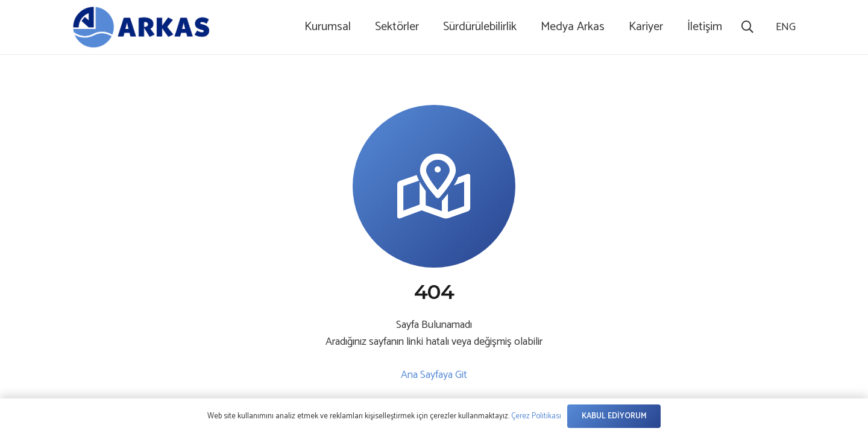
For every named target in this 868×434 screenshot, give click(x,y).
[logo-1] (141, 27)
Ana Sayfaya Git (434, 375)
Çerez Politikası (536, 416)
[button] (747, 27)
